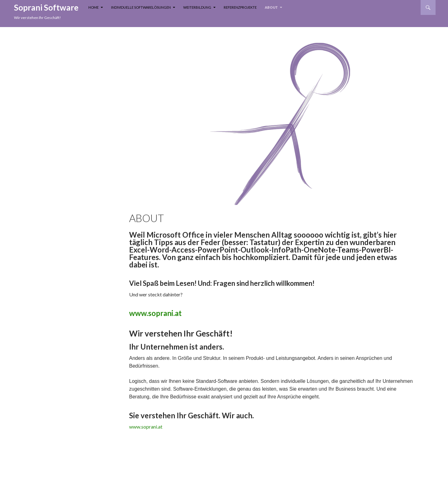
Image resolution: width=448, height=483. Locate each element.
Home (93, 7)
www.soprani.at (155, 313)
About (271, 7)
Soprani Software (46, 7)
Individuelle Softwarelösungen (141, 7)
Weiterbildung (197, 7)
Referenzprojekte (240, 7)
